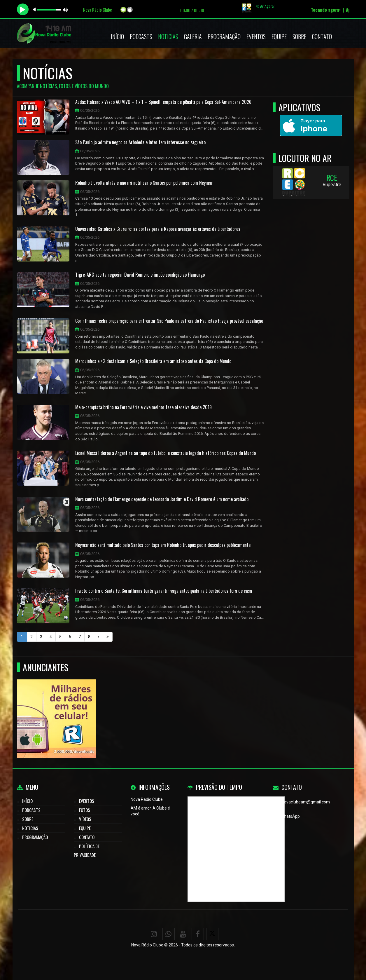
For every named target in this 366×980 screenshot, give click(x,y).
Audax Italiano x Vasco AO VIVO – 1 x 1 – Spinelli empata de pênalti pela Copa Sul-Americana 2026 (163, 102)
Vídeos (85, 819)
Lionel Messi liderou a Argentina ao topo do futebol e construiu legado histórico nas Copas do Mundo (166, 453)
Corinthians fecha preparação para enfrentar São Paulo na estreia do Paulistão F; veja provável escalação (169, 321)
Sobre (299, 36)
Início (117, 36)
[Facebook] (198, 934)
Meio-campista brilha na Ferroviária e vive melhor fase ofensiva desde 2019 (143, 407)
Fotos (85, 810)
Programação (224, 36)
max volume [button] (65, 9)
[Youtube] (183, 934)
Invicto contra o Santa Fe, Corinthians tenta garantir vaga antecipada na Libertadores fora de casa (164, 591)
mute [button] (35, 9)
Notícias (168, 36)
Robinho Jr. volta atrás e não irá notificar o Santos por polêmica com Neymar (144, 183)
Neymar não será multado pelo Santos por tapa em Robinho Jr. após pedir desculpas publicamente (163, 545)
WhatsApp (290, 816)
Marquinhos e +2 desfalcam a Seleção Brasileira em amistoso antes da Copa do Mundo (153, 361)
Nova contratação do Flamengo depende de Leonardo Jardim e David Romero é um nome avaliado (162, 499)
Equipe (279, 36)
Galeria (193, 36)
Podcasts (141, 36)
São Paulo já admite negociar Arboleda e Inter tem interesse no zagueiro (140, 142)
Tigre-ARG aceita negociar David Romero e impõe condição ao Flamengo (140, 275)
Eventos (256, 36)
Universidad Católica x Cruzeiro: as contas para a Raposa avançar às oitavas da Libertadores (158, 229)
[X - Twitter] (212, 934)
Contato (322, 36)
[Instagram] (154, 934)
